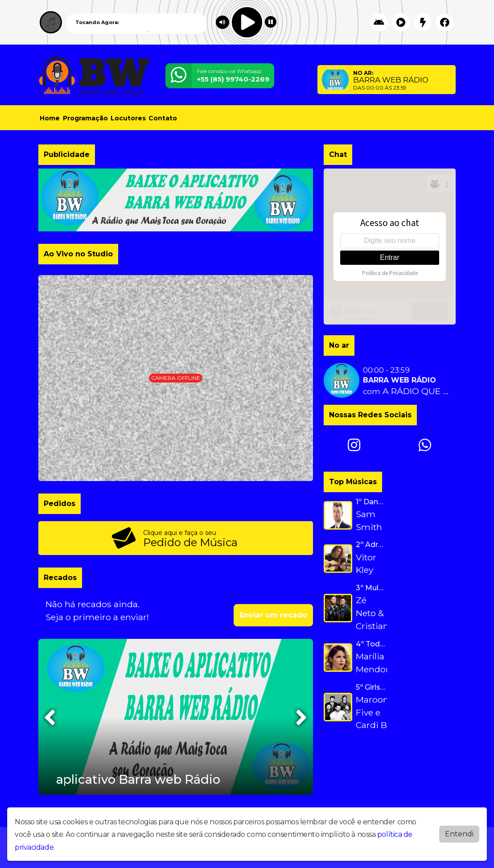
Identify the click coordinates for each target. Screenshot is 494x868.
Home (50, 118)
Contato (163, 118)
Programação (85, 118)
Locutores (128, 118)
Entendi (459, 834)
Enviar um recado (273, 615)
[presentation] (51, 718)
